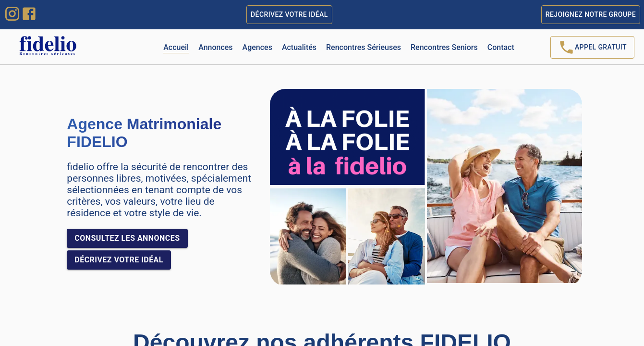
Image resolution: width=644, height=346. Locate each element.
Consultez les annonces (127, 238)
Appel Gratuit (592, 47)
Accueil (176, 47)
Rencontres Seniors (444, 47)
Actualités (299, 47)
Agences (257, 47)
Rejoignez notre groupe (591, 15)
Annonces (215, 47)
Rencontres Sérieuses (364, 47)
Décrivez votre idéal (289, 15)
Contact (501, 47)
